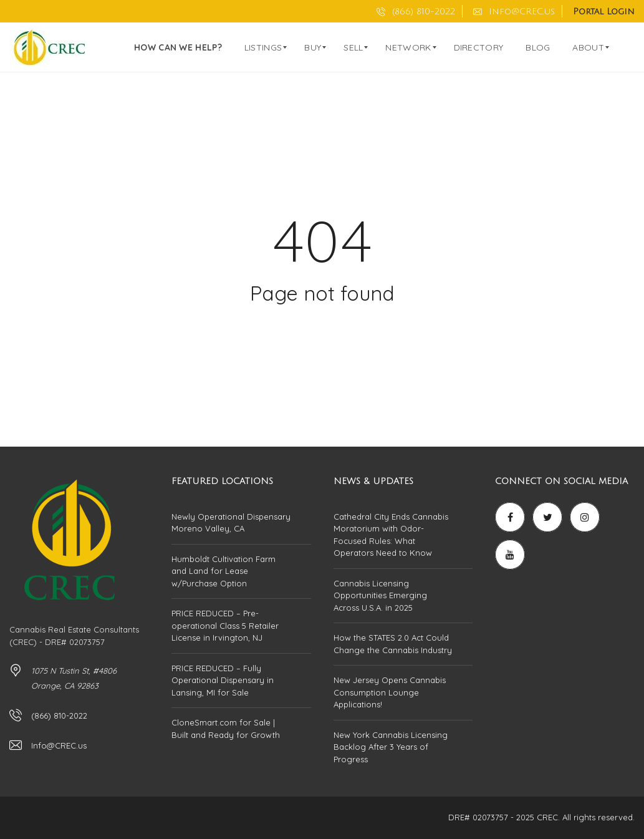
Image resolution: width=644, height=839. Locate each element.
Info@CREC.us (514, 12)
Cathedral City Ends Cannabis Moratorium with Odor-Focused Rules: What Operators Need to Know (391, 535)
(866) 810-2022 (416, 12)
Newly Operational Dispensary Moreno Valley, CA (231, 523)
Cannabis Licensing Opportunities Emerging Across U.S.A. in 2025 (380, 595)
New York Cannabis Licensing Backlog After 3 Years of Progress (391, 747)
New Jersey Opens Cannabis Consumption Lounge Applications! (390, 692)
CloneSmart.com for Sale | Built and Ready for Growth (226, 729)
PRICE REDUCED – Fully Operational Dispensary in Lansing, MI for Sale (223, 680)
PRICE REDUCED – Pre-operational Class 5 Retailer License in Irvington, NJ (225, 625)
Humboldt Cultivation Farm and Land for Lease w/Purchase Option (223, 571)
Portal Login (604, 12)
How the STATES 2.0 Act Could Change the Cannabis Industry (393, 644)
